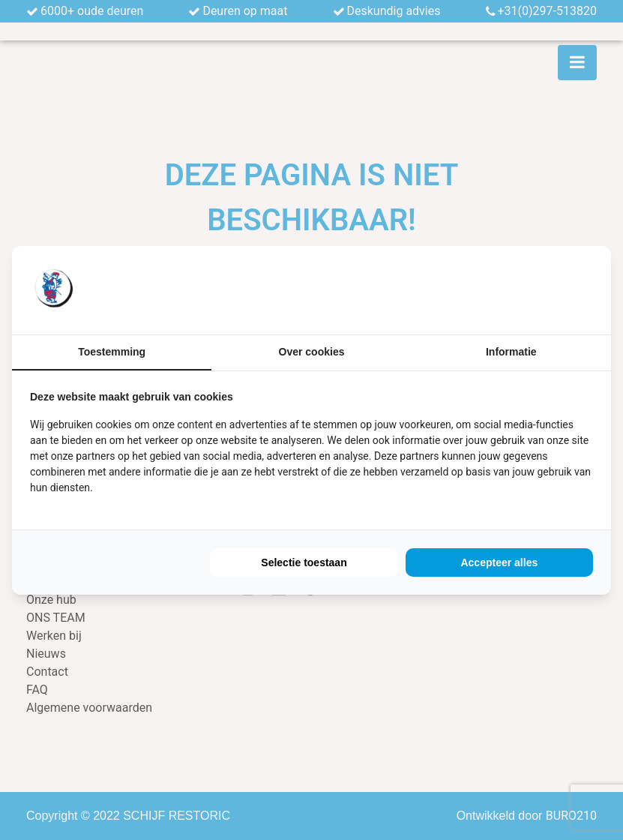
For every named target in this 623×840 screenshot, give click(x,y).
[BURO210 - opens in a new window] (537, 289)
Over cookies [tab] (312, 352)
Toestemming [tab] (112, 352)
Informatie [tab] (511, 352)
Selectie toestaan (304, 562)
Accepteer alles (499, 562)
